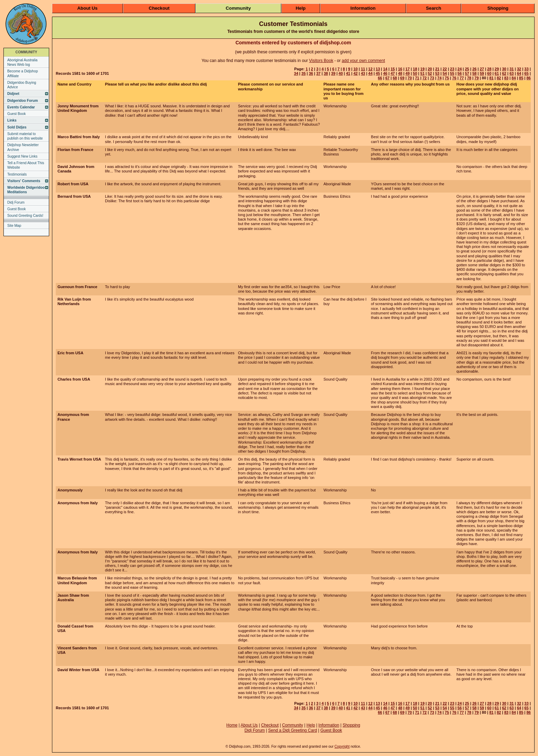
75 (447, 78)
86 (529, 78)
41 (348, 73)
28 (489, 69)
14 (385, 69)
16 (400, 69)
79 (477, 78)
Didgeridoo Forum (23, 101)
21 (437, 69)
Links (12, 120)
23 (452, 69)
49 (407, 73)
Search (434, 8)
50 (415, 73)
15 (393, 69)
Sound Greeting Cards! (25, 216)
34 (296, 73)
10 (355, 69)
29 (497, 69)
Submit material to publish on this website (25, 136)
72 (424, 78)
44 (370, 73)
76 (454, 78)
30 (504, 69)
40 (341, 73)
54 (445, 73)
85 (521, 78)
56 (460, 73)
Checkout (159, 8)
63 (512, 73)
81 (491, 78)
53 (437, 73)
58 (474, 73)
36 (311, 73)
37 (318, 73)
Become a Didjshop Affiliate (23, 73)
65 (527, 73)
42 (355, 73)
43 (363, 73)
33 (527, 69)
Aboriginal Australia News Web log (22, 62)
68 (395, 78)
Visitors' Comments (24, 181)
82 (499, 78)
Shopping (498, 8)
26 (474, 69)
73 (432, 78)
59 (482, 73)
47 (393, 73)
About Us (87, 8)
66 (380, 78)
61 (497, 73)
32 (519, 69)
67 (387, 78)
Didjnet (13, 94)
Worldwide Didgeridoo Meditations (26, 190)
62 (504, 73)
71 (417, 78)
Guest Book (16, 114)
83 (506, 78)
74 (439, 78)
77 (462, 78)
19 (422, 69)
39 (333, 73)
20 (430, 69)
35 (303, 73)
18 (415, 69)
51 (422, 73)
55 (452, 73)
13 (378, 69)
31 (512, 69)
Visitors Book (321, 61)
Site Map (14, 226)
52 (430, 73)
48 (400, 73)
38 (326, 73)
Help (301, 8)
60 (489, 73)
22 (445, 69)
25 (467, 69)
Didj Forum (16, 202)
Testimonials (17, 174)
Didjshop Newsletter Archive (23, 147)
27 (482, 69)
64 (519, 73)
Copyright (342, 746)
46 (385, 73)
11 (363, 69)
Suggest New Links (22, 156)
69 (402, 78)
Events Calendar (21, 107)
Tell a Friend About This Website (26, 165)
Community (239, 8)
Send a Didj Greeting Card (293, 730)
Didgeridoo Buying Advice (22, 85)
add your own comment (364, 61)
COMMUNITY (27, 52)
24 (460, 69)
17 (407, 69)
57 (467, 73)
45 (378, 73)
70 (410, 78)
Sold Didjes (17, 127)
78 (469, 78)
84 (514, 78)
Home (232, 725)
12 (370, 69)
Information (363, 8)
